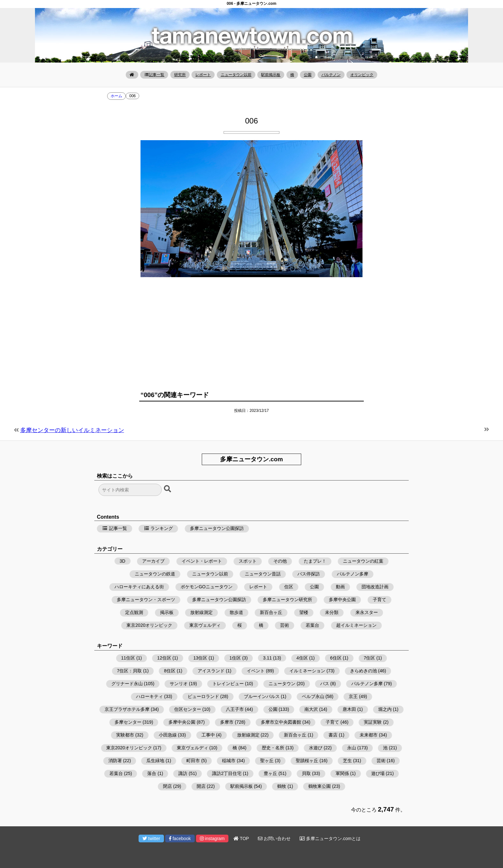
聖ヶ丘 (267, 761)
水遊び (316, 748)
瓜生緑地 (155, 761)
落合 (152, 773)
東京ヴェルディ (205, 625)
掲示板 (167, 612)
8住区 (170, 671)
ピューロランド (203, 696)
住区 (289, 587)
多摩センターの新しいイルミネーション (72, 430)
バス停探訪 (309, 574)
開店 (201, 786)
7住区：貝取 (130, 671)
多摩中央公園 (342, 600)
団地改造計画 (375, 587)
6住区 (336, 658)
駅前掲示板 (271, 75)
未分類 (332, 612)
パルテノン (331, 75)
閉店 (167, 786)
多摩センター (128, 722)
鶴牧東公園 (320, 786)
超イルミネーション (356, 625)
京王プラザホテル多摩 (127, 709)
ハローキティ (149, 696)
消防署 (115, 761)
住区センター (188, 709)
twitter (151, 838)
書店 (333, 735)
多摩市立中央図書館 (281, 722)
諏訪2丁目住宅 (227, 773)
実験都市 (125, 735)
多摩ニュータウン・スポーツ (146, 600)
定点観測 (134, 612)
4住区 (302, 658)
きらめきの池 (363, 671)
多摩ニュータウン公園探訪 (217, 528)
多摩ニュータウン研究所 (287, 600)
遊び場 (378, 773)
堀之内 (385, 709)
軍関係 (342, 773)
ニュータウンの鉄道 (155, 574)
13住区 (200, 658)
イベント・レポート (202, 561)
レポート (203, 75)
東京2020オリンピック (149, 625)
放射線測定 (201, 612)
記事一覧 (154, 75)
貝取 (306, 773)
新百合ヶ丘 (271, 612)
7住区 (370, 658)
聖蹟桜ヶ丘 (307, 761)
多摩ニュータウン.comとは (330, 838)
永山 (352, 748)
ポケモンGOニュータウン (207, 587)
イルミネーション (307, 671)
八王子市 (235, 709)
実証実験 (373, 722)
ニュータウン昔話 (263, 574)
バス (325, 684)
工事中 (208, 735)
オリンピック (362, 75)
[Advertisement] (251, 332)
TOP (241, 838)
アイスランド (211, 671)
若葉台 (312, 625)
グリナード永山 (127, 684)
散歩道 (236, 612)
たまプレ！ (315, 561)
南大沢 (311, 709)
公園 (308, 75)
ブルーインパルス (262, 696)
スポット (248, 561)
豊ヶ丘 (270, 773)
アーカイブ (153, 561)
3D (123, 561)
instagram (212, 838)
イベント (256, 671)
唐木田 (349, 709)
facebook (180, 838)
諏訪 (183, 773)
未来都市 (369, 735)
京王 (353, 696)
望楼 (304, 612)
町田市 (193, 761)
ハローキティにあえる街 (139, 587)
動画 (340, 587)
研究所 (180, 75)
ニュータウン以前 (236, 75)
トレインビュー (228, 684)
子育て (379, 600)
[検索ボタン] (168, 489)
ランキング (158, 528)
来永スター (367, 612)
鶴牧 (282, 786)
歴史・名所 (273, 748)
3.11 (267, 658)
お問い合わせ (274, 838)
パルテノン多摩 (353, 574)
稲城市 (229, 761)
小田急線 (168, 735)
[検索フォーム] (130, 490)
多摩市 (227, 722)
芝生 (347, 761)
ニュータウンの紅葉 (363, 561)
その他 (280, 561)
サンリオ (179, 684)
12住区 (164, 658)
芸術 (285, 625)
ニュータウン (282, 684)
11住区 (128, 658)
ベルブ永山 (313, 696)
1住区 (235, 658)
